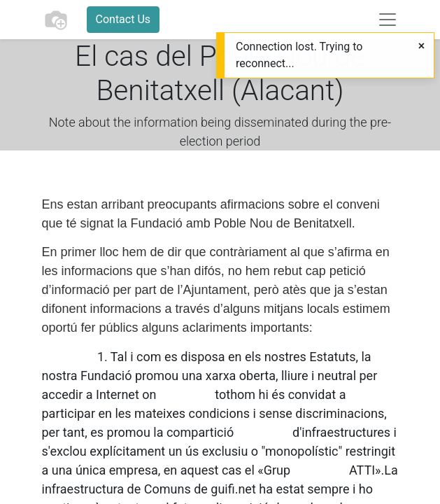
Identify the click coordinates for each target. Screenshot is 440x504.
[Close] (421, 46)
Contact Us (123, 19)
